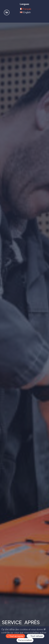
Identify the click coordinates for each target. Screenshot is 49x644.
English (27, 14)
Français (27, 11)
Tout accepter (15, 636)
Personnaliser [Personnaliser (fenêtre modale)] (25, 640)
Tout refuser (35, 636)
